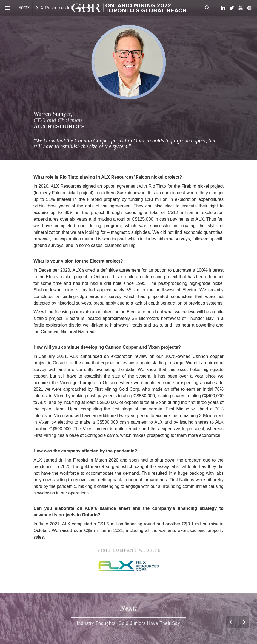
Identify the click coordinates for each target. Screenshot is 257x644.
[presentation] (128, 80)
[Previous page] (232, 622)
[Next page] (243, 622)
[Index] (8, 8)
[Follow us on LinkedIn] (223, 8)
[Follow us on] (249, 8)
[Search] (207, 8)
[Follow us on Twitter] (232, 8)
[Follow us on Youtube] (241, 8)
